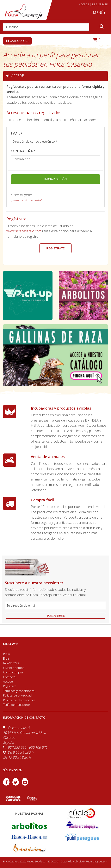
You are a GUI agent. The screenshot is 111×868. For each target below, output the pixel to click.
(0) (97, 40)
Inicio (7, 654)
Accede (8, 682)
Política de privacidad (17, 695)
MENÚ (99, 13)
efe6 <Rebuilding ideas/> (93, 862)
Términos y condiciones (19, 691)
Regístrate (55, 248)
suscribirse (55, 616)
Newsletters (11, 663)
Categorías (17, 41)
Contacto (9, 677)
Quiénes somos (14, 668)
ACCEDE (84, 4)
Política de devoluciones (19, 700)
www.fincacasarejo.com (24, 231)
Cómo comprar (13, 672)
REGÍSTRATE (100, 4)
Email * (17, 134)
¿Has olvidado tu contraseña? (26, 200)
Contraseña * (23, 151)
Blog (6, 658)
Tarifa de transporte (16, 705)
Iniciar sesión (55, 179)
